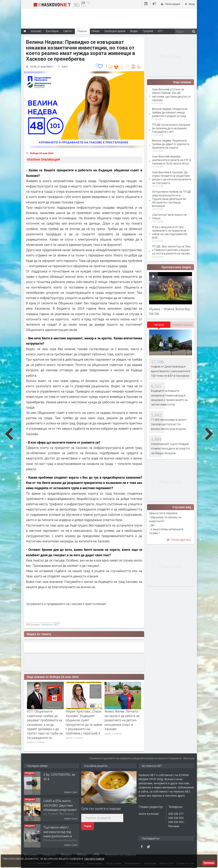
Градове (148, 31)
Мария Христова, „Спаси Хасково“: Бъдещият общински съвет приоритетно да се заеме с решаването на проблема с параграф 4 (123, 722)
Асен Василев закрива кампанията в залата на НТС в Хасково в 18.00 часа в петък (172, 160)
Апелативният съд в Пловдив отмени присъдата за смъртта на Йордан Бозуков (170, 448)
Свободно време (115, 31)
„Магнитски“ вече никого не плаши (169, 216)
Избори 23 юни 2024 (42, 153)
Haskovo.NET (50, 624)
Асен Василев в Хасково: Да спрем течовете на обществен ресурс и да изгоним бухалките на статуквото (172, 178)
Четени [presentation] (159, 325)
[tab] (159, 326)
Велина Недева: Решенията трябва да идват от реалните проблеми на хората (171, 144)
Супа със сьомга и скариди (101, 808)
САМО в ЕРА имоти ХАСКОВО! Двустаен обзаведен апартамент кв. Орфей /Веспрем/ (60, 834)
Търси (88, 826)
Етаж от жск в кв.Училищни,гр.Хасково (61, 776)
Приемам (209, 863)
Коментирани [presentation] (182, 325)
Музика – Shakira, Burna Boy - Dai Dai (170, 311)
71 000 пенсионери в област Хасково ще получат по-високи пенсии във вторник (169, 424)
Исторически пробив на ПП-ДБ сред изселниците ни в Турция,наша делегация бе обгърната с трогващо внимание (172, 199)
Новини (82, 31)
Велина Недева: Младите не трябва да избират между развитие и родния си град (170, 112)
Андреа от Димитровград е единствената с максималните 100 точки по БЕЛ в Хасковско (171, 371)
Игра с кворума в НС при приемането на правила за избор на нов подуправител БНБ (170, 232)
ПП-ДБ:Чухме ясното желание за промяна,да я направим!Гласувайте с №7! (171, 128)
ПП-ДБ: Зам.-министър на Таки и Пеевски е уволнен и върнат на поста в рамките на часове (171, 250)
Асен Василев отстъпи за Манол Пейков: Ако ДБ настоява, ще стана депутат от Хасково (172, 95)
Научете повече (94, 859)
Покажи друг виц (179, 540)
